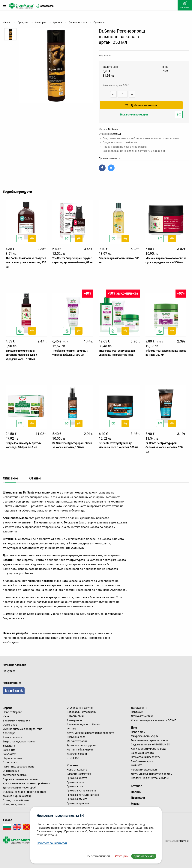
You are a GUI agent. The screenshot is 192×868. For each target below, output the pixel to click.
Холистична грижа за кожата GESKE (153, 720)
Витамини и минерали (16, 721)
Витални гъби (75, 716)
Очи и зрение (11, 771)
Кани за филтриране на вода (148, 749)
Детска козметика (142, 716)
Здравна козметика (79, 774)
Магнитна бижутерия (80, 750)
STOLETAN (73, 758)
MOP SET (136, 765)
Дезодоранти (139, 708)
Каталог (136, 786)
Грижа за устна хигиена (81, 791)
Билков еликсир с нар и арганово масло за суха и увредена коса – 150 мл (21, 355)
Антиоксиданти (12, 737)
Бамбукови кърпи (142, 761)
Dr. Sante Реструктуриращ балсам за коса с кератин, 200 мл (164, 447)
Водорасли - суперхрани (82, 712)
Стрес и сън (10, 762)
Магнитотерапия (77, 741)
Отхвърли (122, 856)
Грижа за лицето (77, 782)
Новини (136, 792)
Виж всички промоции (134, 115)
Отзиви (35, 478)
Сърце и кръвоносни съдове (20, 779)
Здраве (8, 708)
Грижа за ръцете (77, 799)
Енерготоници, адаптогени (19, 741)
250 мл (117, 134)
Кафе (6, 716)
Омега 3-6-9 (10, 725)
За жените (9, 750)
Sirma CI (185, 841)
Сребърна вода (76, 737)
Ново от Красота (77, 770)
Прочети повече (109, 158)
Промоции (138, 798)
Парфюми (137, 712)
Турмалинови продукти (81, 745)
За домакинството (142, 753)
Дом (134, 728)
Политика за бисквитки (52, 843)
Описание (10, 478)
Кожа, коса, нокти (14, 804)
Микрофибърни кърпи (145, 736)
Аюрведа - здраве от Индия (83, 724)
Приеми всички (144, 856)
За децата (9, 746)
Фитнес (71, 729)
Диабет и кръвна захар (17, 796)
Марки (135, 804)
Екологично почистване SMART (150, 778)
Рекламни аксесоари (144, 770)
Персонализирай (99, 856)
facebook (14, 691)
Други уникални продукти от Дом (152, 774)
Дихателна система (15, 775)
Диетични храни (77, 754)
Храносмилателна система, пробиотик (26, 783)
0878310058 (47, 6)
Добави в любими (179, 116)
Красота (72, 765)
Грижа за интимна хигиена (83, 795)
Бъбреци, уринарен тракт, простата (25, 792)
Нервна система (13, 758)
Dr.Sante (113, 129)
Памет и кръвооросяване (18, 767)
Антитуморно (75, 720)
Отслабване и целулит (80, 708)
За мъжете (9, 754)
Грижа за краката (78, 803)
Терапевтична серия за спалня (150, 740)
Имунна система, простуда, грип (22, 729)
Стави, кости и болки (16, 800)
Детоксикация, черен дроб (19, 788)
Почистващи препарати (146, 757)
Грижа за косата (77, 778)
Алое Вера (9, 733)
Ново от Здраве (12, 712)
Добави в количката (141, 105)
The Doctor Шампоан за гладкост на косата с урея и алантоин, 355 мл (26, 262)
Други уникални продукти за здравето (90, 733)
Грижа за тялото (77, 786)
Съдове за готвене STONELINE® (150, 744)
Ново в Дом (138, 732)
